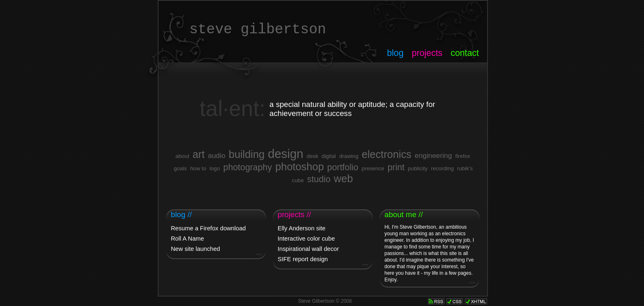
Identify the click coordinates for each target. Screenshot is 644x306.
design (285, 154)
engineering (434, 155)
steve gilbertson (258, 29)
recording (442, 168)
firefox (462, 156)
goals (180, 168)
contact (465, 53)
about (182, 156)
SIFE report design (303, 259)
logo (215, 168)
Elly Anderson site (302, 228)
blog (395, 53)
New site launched (195, 249)
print (396, 167)
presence (373, 168)
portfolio (343, 167)
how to (198, 168)
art (199, 154)
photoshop (299, 167)
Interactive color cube (306, 239)
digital (329, 156)
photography (248, 167)
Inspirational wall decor (308, 249)
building (247, 154)
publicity (418, 168)
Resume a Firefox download (208, 228)
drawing (349, 156)
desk (313, 156)
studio (319, 179)
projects (427, 53)
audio (216, 155)
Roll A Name (187, 239)
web (343, 178)
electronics (387, 154)
